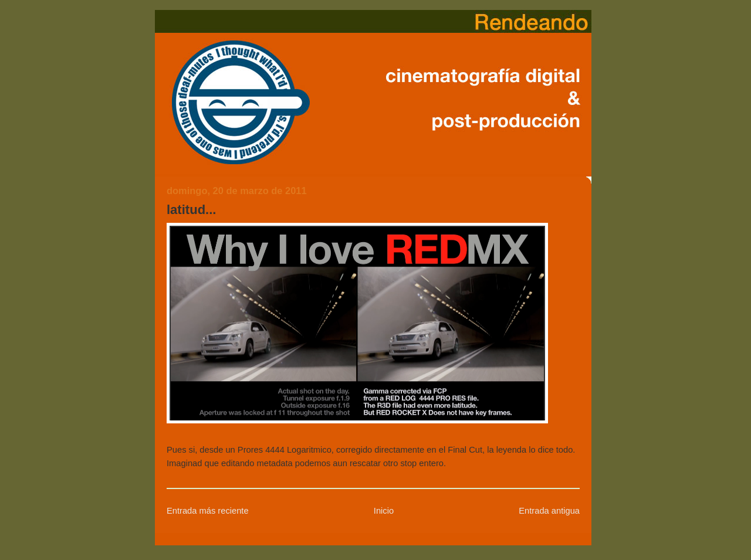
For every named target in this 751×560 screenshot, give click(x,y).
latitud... (191, 210)
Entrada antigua (549, 511)
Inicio (384, 511)
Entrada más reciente (208, 511)
